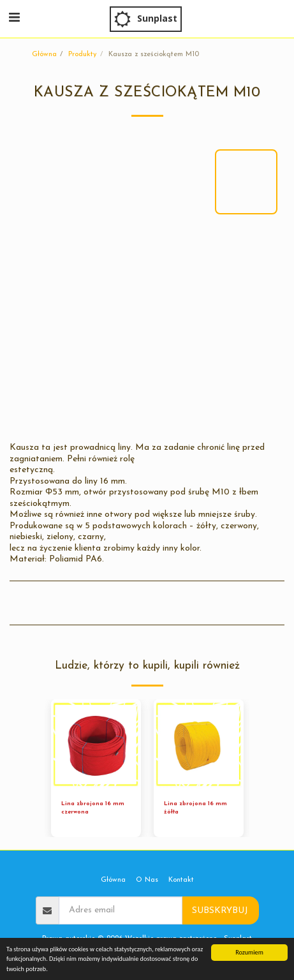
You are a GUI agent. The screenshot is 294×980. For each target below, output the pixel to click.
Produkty (83, 55)
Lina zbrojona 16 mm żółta (195, 808)
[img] (96, 744)
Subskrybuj (220, 911)
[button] (14, 19)
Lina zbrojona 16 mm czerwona (93, 808)
